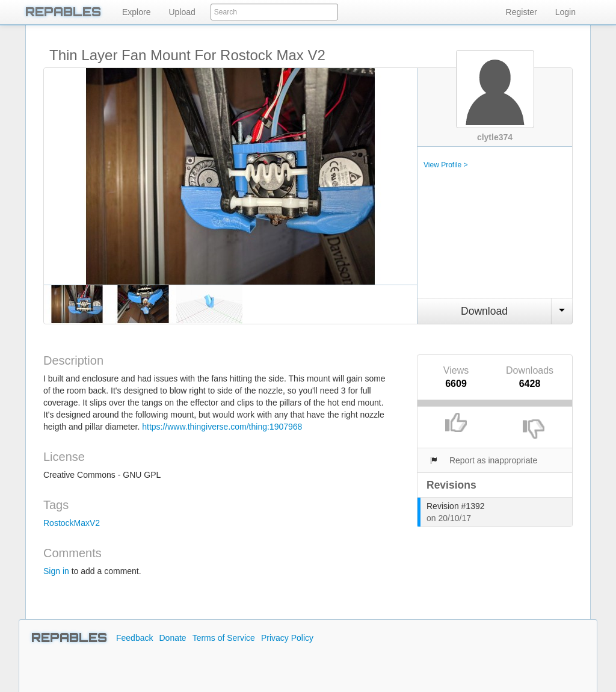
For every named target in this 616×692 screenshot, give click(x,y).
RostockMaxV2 (72, 523)
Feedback (134, 638)
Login (565, 12)
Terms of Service (224, 638)
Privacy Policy (287, 638)
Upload (182, 12)
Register (522, 12)
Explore (136, 12)
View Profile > (445, 165)
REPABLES (63, 12)
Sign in (56, 571)
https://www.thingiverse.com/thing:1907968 (222, 427)
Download (484, 311)
